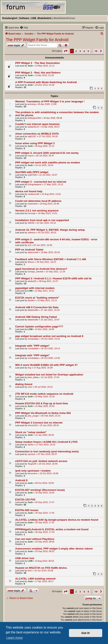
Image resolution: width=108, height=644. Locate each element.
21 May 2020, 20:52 (45, 406)
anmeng (32, 104)
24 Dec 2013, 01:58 (45, 85)
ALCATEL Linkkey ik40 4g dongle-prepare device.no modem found (57, 520)
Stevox (31, 262)
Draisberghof (10, 18)
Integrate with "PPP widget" (32, 346)
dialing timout (24, 384)
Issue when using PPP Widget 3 (35, 143)
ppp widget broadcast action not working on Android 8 (49, 336)
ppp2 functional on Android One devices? (41, 269)
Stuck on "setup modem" (31, 432)
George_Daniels (36, 272)
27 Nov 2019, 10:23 (46, 445)
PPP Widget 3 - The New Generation (37, 63)
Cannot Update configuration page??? (39, 327)
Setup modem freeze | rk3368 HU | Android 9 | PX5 (46, 442)
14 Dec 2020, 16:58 (44, 329)
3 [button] (80, 51)
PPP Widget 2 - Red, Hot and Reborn (38, 73)
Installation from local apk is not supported (42, 220)
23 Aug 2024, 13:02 (51, 194)
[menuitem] (24, 28)
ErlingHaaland (35, 184)
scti (29, 245)
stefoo (31, 445)
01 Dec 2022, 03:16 (46, 223)
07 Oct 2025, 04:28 (48, 136)
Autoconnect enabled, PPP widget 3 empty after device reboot (54, 549)
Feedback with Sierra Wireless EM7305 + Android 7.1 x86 (51, 259)
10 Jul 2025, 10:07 (48, 175)
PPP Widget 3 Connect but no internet (39, 423)
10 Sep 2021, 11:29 (55, 272)
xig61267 (32, 136)
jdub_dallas (33, 377)
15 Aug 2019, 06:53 (44, 561)
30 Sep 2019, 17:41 (45, 522)
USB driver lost (25, 558)
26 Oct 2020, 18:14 (50, 348)
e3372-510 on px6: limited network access (41, 461)
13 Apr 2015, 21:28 (45, 75)
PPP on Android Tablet (29, 250)
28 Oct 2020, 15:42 (50, 339)
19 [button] (96, 51)
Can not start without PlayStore (35, 539)
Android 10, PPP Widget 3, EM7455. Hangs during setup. (50, 230)
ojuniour (32, 454)
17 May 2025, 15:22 (54, 184)
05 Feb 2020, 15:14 (51, 416)
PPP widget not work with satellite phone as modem (48, 163)
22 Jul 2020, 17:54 (50, 377)
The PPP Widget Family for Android (37, 40)
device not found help (29, 191)
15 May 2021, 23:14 (47, 300)
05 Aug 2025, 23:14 (45, 146)
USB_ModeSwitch (41, 18)
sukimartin (33, 204)
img (29, 368)
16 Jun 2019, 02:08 (44, 571)
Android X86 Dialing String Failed (36, 317)
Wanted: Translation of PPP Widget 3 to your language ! (50, 101)
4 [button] (84, 51)
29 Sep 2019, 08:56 (45, 542)
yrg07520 (32, 175)
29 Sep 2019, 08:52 (45, 551)
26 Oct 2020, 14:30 (50, 358)
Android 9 (21, 480)
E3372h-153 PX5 (25, 500)
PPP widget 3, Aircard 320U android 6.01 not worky (47, 153)
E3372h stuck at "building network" (37, 298)
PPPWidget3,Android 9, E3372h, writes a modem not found (52, 529)
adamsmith (33, 252)
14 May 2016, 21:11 (45, 66)
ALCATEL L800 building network (35, 579)
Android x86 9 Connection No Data (37, 307)
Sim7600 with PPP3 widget (32, 172)
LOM (30, 291)
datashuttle (33, 310)
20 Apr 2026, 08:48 (53, 118)
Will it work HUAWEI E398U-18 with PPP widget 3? (46, 365)
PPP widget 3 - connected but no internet (41, 182)
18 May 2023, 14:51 (48, 213)
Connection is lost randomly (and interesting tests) (47, 451)
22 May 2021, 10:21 (45, 291)
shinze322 (33, 425)
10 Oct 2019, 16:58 (49, 473)
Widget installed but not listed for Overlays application (49, 375)
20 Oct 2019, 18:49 (48, 464)
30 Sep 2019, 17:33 (45, 532)
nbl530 (31, 223)
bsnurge (32, 213)
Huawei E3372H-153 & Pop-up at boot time (42, 403)
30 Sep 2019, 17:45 (45, 513)
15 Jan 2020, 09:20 (45, 435)
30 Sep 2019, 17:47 (45, 502)
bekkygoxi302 (34, 118)
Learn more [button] (15, 638)
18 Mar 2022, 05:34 (50, 252)
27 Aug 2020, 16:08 (43, 368)
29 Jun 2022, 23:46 (43, 245)
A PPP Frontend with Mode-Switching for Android (46, 82)
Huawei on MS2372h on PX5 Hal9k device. (41, 568)
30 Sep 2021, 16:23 (46, 262)
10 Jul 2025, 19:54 (44, 165)
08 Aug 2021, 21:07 (49, 281)
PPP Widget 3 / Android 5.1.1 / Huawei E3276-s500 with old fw (53, 278)
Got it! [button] (86, 633)
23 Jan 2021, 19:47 (50, 320)
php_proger (33, 416)
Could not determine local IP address (38, 201)
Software (24, 18)
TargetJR (32, 464)
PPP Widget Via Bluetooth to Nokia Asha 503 (43, 413)
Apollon (31, 300)
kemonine (32, 473)
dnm (30, 571)
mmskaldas (33, 339)
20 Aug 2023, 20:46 (50, 204)
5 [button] (88, 51)
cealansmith (34, 194)
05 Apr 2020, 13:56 (47, 104)
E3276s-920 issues (27, 510)
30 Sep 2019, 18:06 (45, 493)
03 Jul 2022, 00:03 (47, 232)
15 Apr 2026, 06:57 (51, 127)
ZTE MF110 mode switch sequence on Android (44, 394)
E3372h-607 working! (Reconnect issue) (40, 490)
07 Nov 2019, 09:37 (47, 454)
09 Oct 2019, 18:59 (45, 483)
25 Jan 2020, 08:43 (49, 425)
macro (31, 156)
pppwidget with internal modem (35, 288)
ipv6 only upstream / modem (33, 471)
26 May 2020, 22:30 (45, 396)
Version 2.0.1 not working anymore (37, 211)
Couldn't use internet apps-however (37, 124)
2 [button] (76, 51)
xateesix (32, 232)
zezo (30, 387)
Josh (30, 66)
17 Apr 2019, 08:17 (45, 581)
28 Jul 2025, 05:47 (45, 156)
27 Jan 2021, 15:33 (50, 310)
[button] (66, 51)
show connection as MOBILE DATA (37, 134)
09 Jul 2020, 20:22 (44, 387)
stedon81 (32, 281)
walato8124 (33, 127)
